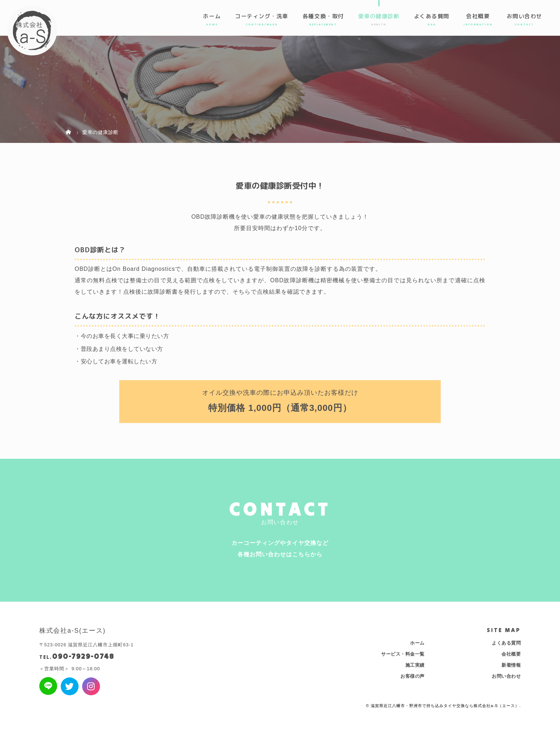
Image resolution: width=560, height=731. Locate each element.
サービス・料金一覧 (403, 654)
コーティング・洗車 (262, 16)
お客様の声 (412, 676)
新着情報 (511, 665)
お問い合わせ (524, 16)
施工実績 (415, 665)
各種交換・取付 (323, 16)
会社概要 (478, 16)
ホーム (212, 16)
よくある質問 (432, 16)
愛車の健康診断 (379, 16)
